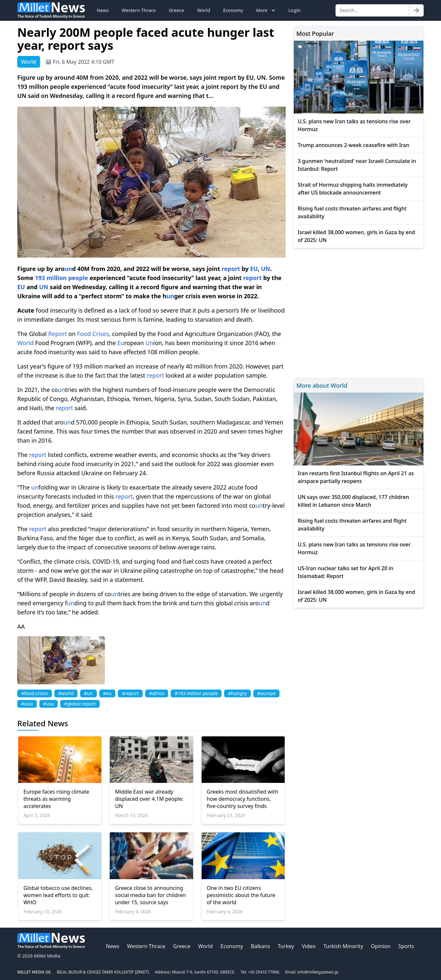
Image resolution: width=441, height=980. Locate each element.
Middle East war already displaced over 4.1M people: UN (149, 799)
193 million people (61, 278)
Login (294, 10)
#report (130, 693)
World (204, 10)
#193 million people (196, 693)
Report (57, 334)
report (231, 269)
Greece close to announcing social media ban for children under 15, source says (150, 895)
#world (66, 693)
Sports (406, 946)
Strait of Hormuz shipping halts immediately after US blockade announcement (353, 189)
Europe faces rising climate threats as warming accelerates (56, 799)
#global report (80, 704)
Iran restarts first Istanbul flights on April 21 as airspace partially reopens (356, 477)
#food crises (35, 693)
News (103, 10)
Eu (121, 343)
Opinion (381, 946)
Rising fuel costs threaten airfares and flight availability (352, 212)
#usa (49, 704)
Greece (176, 10)
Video (309, 946)
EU (254, 269)
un (68, 269)
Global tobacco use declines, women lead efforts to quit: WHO (58, 895)
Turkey (286, 946)
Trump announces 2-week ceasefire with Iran (354, 145)
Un (149, 343)
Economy (233, 10)
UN (265, 269)
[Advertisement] (359, 312)
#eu (107, 693)
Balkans (260, 946)
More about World (322, 385)
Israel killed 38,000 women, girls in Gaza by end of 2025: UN (356, 236)
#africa (157, 693)
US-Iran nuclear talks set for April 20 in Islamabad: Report (346, 572)
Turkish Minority (343, 946)
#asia (27, 704)
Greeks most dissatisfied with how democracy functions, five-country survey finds (242, 799)
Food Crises (93, 334)
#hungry (237, 693)
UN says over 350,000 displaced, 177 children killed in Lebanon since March (353, 501)
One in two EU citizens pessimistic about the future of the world (241, 895)
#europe (267, 693)
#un (88, 693)
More (266, 10)
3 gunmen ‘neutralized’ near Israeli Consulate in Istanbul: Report (357, 165)
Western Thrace (139, 10)
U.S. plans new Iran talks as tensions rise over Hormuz (354, 125)
